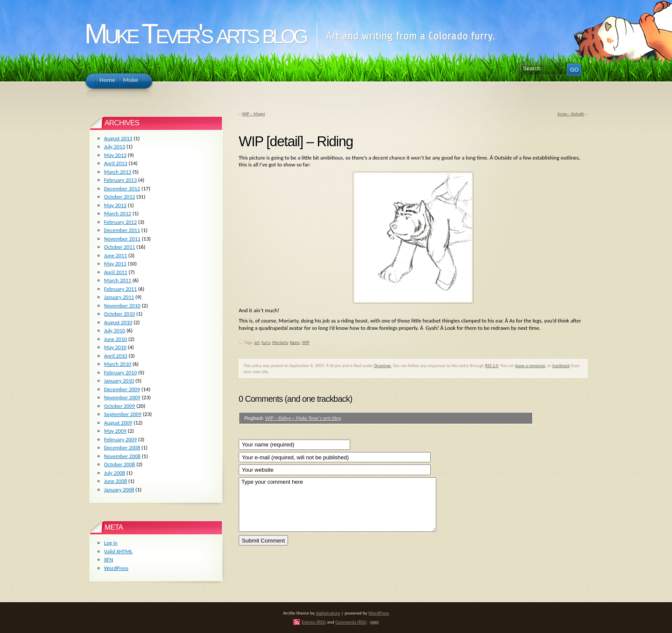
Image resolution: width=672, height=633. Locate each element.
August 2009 (118, 423)
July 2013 (115, 146)
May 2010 (115, 347)
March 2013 (118, 172)
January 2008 (119, 490)
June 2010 (116, 339)
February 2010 (120, 372)
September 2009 (123, 414)
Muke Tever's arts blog (195, 34)
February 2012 (120, 222)
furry (266, 342)
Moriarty (280, 342)
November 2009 (122, 397)
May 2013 (115, 155)
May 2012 (115, 205)
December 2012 (122, 188)
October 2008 (120, 464)
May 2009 (115, 431)
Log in (111, 543)
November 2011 (122, 239)
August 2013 (118, 138)
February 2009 (120, 439)
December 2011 (122, 230)
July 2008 (115, 473)
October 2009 (120, 406)
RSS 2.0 (492, 366)
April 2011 (116, 272)
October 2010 (120, 314)
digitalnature (328, 613)
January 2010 (119, 381)
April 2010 (116, 356)
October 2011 (120, 247)
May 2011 (115, 264)
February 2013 (120, 180)
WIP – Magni (254, 114)
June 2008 (116, 481)
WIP (306, 342)
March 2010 (118, 364)
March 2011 (118, 280)
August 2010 (118, 322)
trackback (561, 366)
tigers (295, 342)
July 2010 (115, 330)
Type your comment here (337, 505)
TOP (374, 623)
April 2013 (116, 163)
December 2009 (122, 389)
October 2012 (120, 197)
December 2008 (122, 448)
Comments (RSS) (351, 622)
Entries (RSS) (314, 622)
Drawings (382, 366)
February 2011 (120, 289)
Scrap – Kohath (571, 114)
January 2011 (119, 297)
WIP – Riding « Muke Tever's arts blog (303, 418)
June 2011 (116, 255)
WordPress (116, 568)
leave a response (530, 366)
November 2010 (122, 306)
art (257, 342)
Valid (118, 551)
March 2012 (118, 213)
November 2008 (122, 456)
